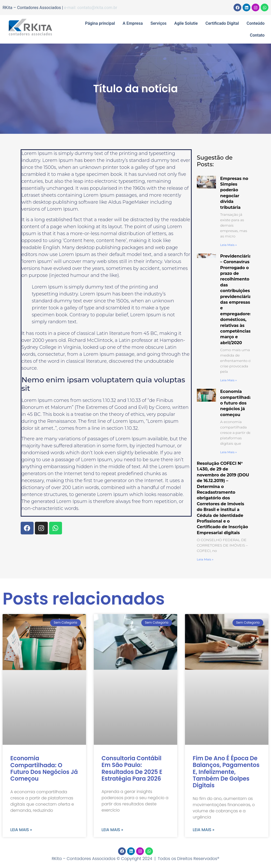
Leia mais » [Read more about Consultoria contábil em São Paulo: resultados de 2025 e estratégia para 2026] (112, 830)
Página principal (100, 23)
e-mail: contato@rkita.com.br (91, 8)
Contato (257, 35)
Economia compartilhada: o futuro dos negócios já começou (237, 403)
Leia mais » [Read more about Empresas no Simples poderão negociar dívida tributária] (228, 245)
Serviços (158, 23)
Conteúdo (256, 23)
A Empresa (133, 23)
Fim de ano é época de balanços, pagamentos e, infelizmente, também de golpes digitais (226, 772)
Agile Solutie (186, 23)
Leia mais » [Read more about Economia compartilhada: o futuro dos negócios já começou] (228, 452)
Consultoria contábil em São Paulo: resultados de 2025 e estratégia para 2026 (132, 768)
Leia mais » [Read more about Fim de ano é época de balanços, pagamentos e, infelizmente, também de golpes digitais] (204, 830)
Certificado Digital (222, 23)
